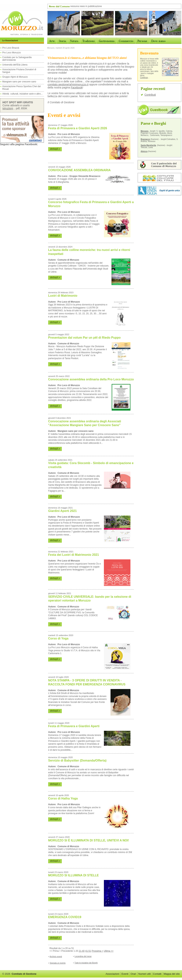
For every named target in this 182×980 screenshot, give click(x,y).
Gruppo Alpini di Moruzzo (15, 77)
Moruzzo (145, 131)
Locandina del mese (83, 956)
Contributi (150, 95)
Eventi (125, 974)
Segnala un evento (58, 963)
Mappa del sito (172, 974)
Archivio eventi (56, 957)
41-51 (88, 951)
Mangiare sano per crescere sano (19, 82)
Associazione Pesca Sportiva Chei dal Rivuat (21, 88)
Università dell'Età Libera (15, 65)
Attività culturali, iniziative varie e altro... (22, 94)
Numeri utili (145, 974)
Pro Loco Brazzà (11, 48)
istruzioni (8, 108)
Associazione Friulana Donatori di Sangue (19, 71)
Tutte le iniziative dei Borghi (86, 963)
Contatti (157, 974)
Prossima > (97, 951)
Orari (133, 974)
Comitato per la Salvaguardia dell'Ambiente (17, 59)
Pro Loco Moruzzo (11, 53)
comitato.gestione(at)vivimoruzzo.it (68, 84)
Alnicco (144, 151)
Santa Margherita (148, 145)
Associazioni (112, 974)
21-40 (82, 951)
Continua (144, 78)
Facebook (76, 88)
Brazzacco (145, 139)
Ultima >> (109, 951)
